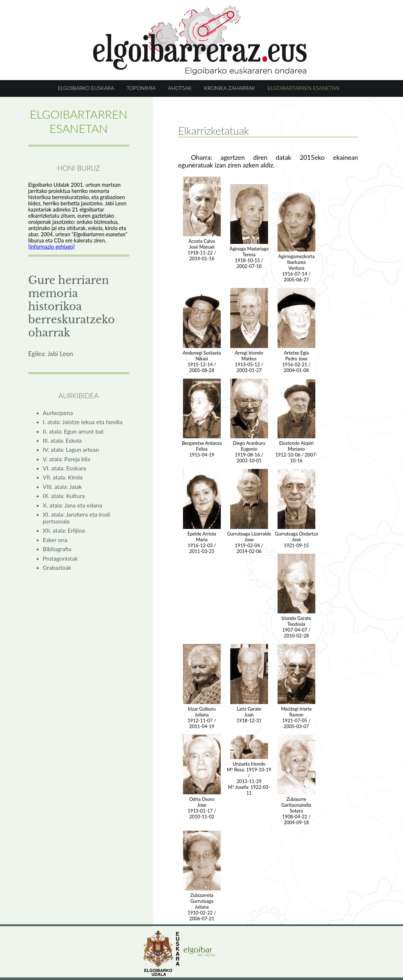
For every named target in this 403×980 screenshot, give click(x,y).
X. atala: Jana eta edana (73, 505)
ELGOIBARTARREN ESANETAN (304, 88)
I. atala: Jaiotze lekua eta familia (83, 422)
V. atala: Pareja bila (67, 459)
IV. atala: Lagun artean (71, 449)
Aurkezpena (58, 413)
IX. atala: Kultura (64, 496)
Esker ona (55, 540)
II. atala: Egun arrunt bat (73, 431)
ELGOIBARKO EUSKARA (86, 88)
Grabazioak (57, 567)
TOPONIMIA (141, 88)
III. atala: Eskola (62, 440)
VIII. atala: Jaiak (62, 487)
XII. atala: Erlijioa (64, 530)
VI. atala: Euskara (65, 468)
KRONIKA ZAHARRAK (230, 88)
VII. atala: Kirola (63, 477)
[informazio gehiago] (52, 247)
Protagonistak (60, 558)
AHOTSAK (180, 88)
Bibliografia (57, 549)
